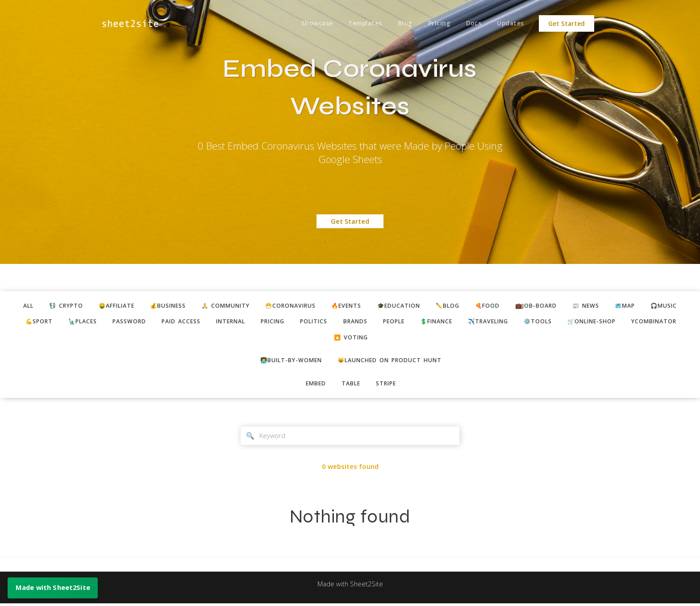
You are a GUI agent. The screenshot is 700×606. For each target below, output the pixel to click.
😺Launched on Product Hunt (391, 362)
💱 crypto (54, 306)
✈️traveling (495, 322)
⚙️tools (547, 322)
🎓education (402, 306)
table (351, 385)
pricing (268, 322)
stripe (388, 385)
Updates (510, 24)
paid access (171, 322)
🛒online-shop (603, 322)
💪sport (24, 322)
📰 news (596, 306)
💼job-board (544, 306)
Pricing (438, 24)
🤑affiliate (107, 306)
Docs (473, 24)
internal (223, 322)
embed (314, 385)
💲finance (440, 322)
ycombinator (669, 322)
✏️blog (453, 306)
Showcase (314, 24)
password (118, 322)
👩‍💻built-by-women (289, 362)
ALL (15, 306)
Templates (363, 24)
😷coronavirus (290, 306)
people (395, 322)
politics (311, 322)
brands (354, 322)
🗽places (69, 322)
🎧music (677, 306)
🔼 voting (351, 339)
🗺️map (637, 306)
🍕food (494, 306)
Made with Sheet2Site (350, 587)
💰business (162, 306)
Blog (403, 24)
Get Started (567, 24)
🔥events (348, 306)
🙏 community (222, 306)
